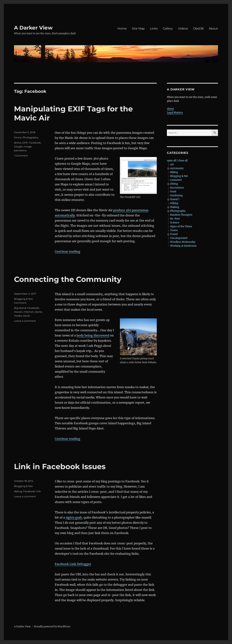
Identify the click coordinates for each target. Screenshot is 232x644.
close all (183, 161)
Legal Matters (175, 113)
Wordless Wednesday (183, 242)
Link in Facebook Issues (60, 466)
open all (172, 161)
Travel (174, 234)
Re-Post (175, 219)
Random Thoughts (181, 215)
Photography (31, 137)
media (18, 316)
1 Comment (21, 156)
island (38, 312)
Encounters (177, 188)
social (26, 316)
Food (173, 192)
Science (175, 223)
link (38, 491)
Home (122, 29)
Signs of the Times (181, 226)
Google (18, 146)
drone (18, 143)
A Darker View (33, 28)
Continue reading (67, 251)
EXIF (25, 143)
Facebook (35, 143)
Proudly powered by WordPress (52, 627)
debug (18, 491)
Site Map (138, 29)
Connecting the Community (68, 279)
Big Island (20, 308)
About (213, 29)
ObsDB (198, 29)
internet (28, 312)
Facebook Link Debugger (73, 564)
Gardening (176, 195)
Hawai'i (175, 199)
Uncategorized (179, 238)
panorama (20, 150)
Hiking (174, 203)
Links (154, 29)
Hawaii (18, 312)
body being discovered (93, 335)
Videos (183, 29)
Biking (174, 172)
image (28, 146)
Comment (20, 303)
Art (172, 164)
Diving (174, 184)
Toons (174, 230)
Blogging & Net (23, 299)
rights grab (74, 517)
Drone (18, 137)
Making (175, 207)
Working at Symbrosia (183, 246)
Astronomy (177, 168)
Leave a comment (25, 321)
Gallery (168, 29)
